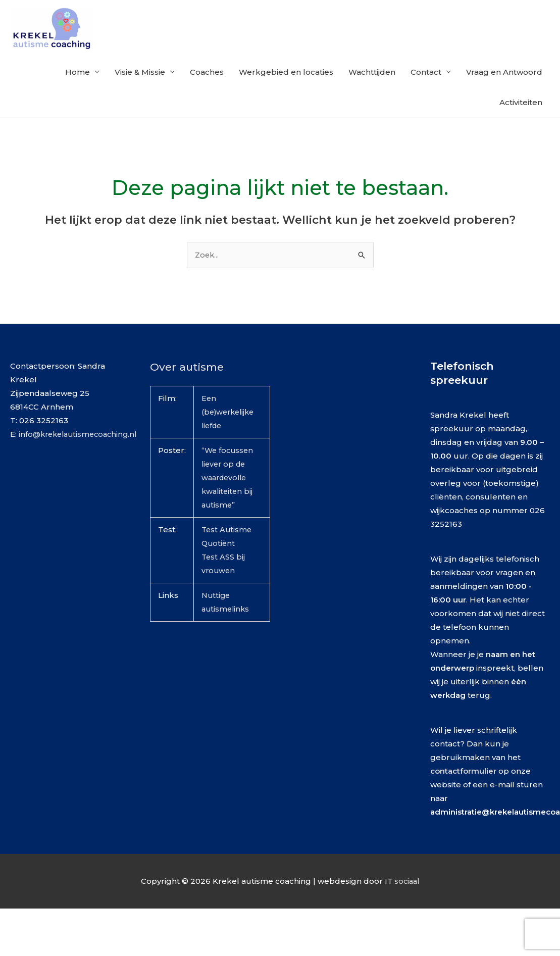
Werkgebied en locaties (286, 92)
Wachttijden (372, 92)
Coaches (207, 92)
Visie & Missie (140, 92)
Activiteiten (521, 122)
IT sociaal (402, 901)
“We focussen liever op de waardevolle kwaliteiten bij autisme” (228, 498)
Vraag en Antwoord (504, 92)
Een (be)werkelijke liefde (230, 433)
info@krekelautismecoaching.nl (81, 455)
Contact (426, 92)
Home (78, 92)
